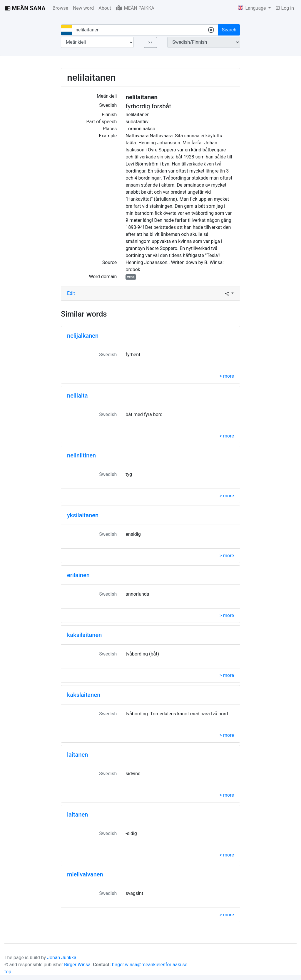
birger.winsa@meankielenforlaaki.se (150, 965)
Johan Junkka (62, 958)
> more (227, 376)
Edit (71, 293)
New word (83, 8)
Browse (60, 8)
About (105, 8)
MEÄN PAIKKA (135, 8)
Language (253, 8)
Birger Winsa (77, 965)
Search (229, 30)
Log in (285, 8)
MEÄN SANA (25, 8)
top (8, 972)
